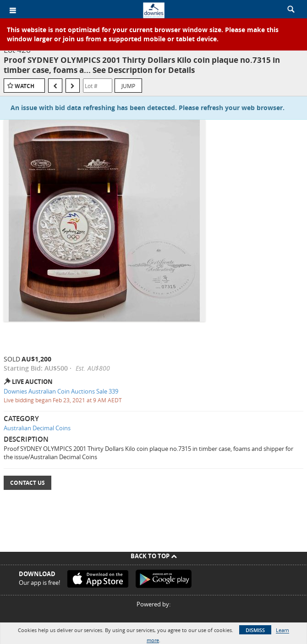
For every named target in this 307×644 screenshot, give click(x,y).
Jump (128, 86)
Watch (25, 86)
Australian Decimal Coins (37, 428)
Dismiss (255, 630)
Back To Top (154, 556)
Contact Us (27, 483)
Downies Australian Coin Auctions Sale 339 (61, 391)
